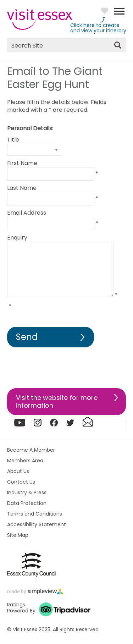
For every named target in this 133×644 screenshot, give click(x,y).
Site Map (18, 535)
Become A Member (31, 450)
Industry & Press (27, 492)
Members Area (25, 461)
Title (13, 140)
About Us (18, 471)
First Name (22, 163)
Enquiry (17, 238)
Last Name (22, 188)
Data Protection (27, 503)
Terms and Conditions (35, 514)
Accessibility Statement (37, 524)
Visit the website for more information (57, 401)
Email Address (27, 213)
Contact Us (21, 482)
